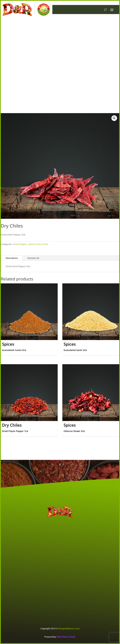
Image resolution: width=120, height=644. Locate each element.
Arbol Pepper (20, 244)
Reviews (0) (33, 258)
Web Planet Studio (66, 637)
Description (12, 258)
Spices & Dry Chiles (38, 244)
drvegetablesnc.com (69, 629)
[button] (114, 118)
